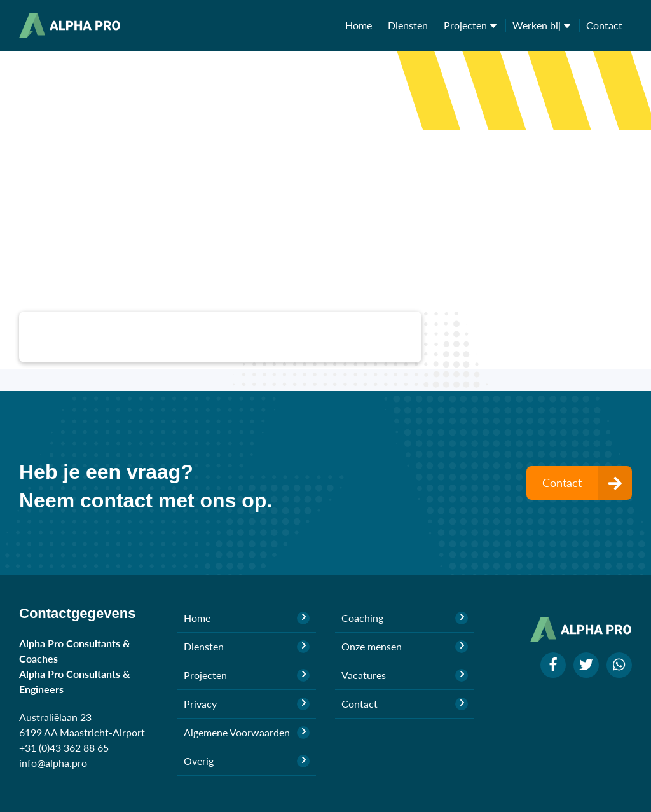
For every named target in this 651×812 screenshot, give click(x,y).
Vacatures (405, 675)
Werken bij (546, 25)
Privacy (247, 704)
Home (363, 25)
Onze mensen (405, 647)
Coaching (405, 618)
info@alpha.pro (53, 763)
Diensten (413, 25)
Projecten (475, 25)
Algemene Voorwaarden (247, 733)
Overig (247, 761)
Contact (604, 25)
